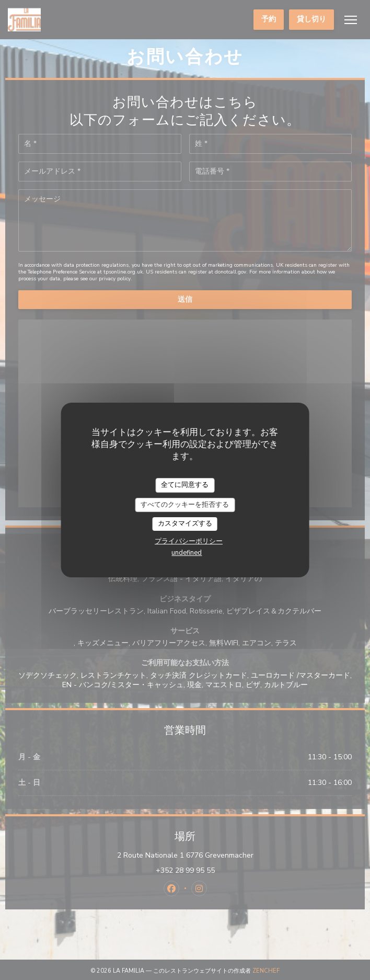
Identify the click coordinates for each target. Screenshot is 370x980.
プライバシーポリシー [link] (189, 541)
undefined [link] (187, 553)
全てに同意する (185, 485)
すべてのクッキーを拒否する (185, 505)
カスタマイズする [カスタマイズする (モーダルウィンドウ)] (185, 523)
